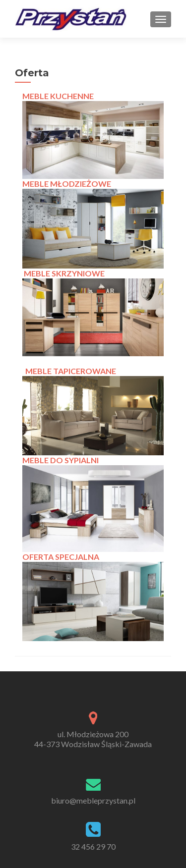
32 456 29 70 (93, 846)
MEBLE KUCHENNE (58, 96)
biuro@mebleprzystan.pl (93, 800)
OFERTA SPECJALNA (61, 557)
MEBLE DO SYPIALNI (61, 460)
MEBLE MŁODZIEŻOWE (67, 184)
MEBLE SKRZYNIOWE (64, 273)
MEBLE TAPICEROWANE (71, 371)
